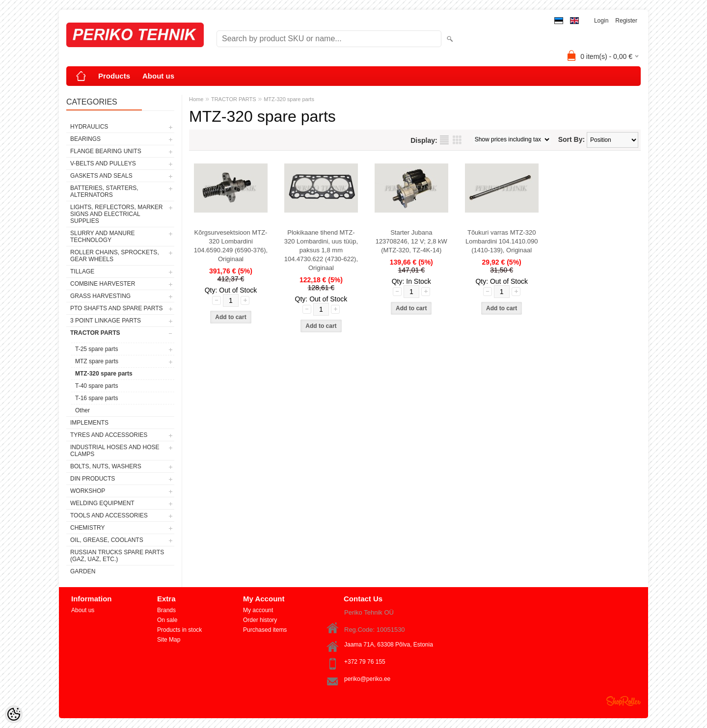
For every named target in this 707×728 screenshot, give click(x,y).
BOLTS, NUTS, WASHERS (106, 466)
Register (626, 21)
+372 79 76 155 (365, 662)
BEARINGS (85, 139)
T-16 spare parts (96, 398)
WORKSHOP (88, 491)
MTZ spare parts (97, 361)
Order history (260, 620)
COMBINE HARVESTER (103, 284)
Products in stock (179, 630)
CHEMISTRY (87, 528)
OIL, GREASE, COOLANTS (107, 540)
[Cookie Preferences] (14, 714)
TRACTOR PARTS (95, 333)
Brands (166, 610)
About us (158, 76)
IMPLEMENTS (89, 423)
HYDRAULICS (89, 127)
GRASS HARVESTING (100, 296)
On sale (167, 620)
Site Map (169, 640)
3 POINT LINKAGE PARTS (106, 321)
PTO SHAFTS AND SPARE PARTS (117, 308)
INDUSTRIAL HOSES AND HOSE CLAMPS (115, 451)
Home (196, 99)
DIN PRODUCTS (93, 479)
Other (82, 410)
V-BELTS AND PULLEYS (103, 163)
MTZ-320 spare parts (104, 374)
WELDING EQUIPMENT (102, 503)
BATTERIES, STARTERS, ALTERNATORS (104, 191)
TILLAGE (82, 271)
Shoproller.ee (624, 701)
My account (258, 610)
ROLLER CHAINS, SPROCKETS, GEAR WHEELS (115, 256)
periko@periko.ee (367, 679)
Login (601, 21)
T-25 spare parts (96, 349)
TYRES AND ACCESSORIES (109, 435)
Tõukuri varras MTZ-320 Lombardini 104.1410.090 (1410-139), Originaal (502, 241)
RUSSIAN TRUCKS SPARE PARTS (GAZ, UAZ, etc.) (117, 556)
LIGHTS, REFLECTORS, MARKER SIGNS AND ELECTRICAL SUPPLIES (116, 214)
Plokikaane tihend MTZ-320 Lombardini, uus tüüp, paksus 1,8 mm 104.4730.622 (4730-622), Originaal (321, 250)
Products (114, 76)
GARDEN (83, 571)
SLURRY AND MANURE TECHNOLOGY (103, 237)
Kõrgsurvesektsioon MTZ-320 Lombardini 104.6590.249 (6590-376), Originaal (231, 246)
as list (444, 140)
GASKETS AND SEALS (101, 176)
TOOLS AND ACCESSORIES (109, 515)
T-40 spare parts (96, 386)
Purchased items (265, 630)
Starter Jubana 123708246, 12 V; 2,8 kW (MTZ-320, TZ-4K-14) (411, 241)
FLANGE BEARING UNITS (106, 151)
